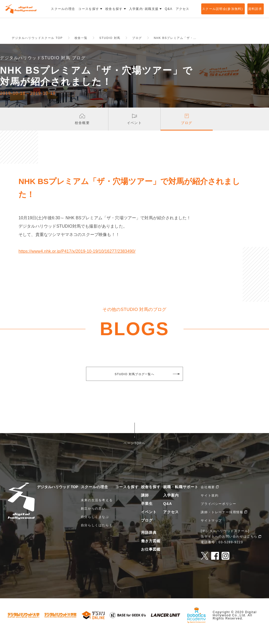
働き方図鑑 (151, 553)
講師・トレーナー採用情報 (222, 524)
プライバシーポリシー (218, 516)
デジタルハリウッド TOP (58, 499)
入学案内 (171, 507)
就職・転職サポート (181, 499)
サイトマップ (211, 533)
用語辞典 (149, 545)
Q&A (168, 516)
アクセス (171, 524)
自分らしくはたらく (97, 537)
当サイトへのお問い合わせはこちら (229, 548)
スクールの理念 (94, 499)
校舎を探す (151, 499)
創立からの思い (93, 521)
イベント (149, 524)
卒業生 (147, 516)
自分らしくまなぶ (95, 529)
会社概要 (208, 499)
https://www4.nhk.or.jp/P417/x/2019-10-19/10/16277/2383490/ (77, 263)
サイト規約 (210, 507)
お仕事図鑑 (151, 561)
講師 (145, 507)
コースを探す (127, 499)
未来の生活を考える (97, 512)
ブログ (147, 532)
